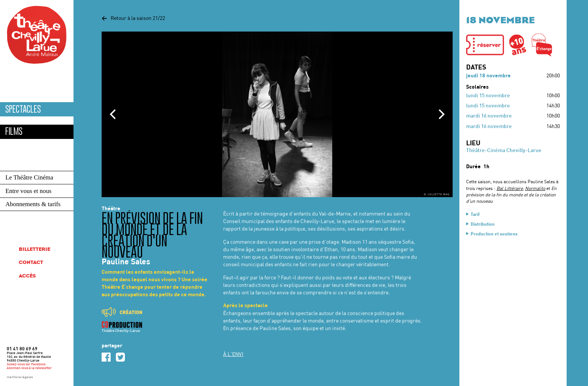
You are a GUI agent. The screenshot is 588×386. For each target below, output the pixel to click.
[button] (485, 45)
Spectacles (23, 109)
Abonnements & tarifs (33, 204)
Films (14, 131)
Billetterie (34, 250)
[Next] (441, 114)
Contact (31, 263)
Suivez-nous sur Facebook (26, 364)
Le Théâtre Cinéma (29, 177)
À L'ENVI (233, 355)
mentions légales (20, 377)
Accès (27, 276)
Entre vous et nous (28, 191)
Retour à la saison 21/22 (133, 19)
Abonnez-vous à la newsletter (29, 368)
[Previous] (114, 114)
